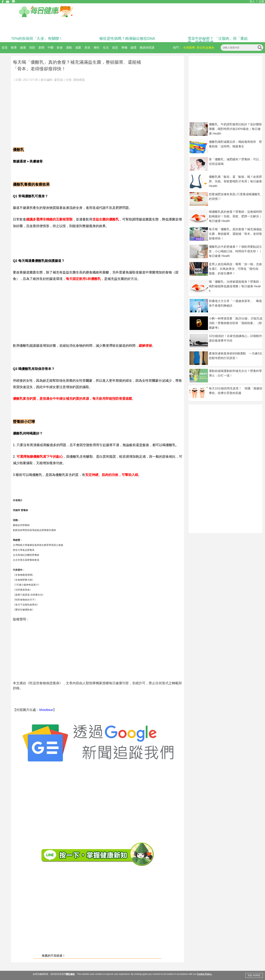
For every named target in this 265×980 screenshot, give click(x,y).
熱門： (177, 48)
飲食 (60, 48)
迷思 (115, 48)
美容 (87, 48)
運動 (69, 48)
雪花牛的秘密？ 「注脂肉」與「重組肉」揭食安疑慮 (218, 40)
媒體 (133, 48)
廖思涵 (59, 80)
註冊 (262, 1)
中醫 (51, 48)
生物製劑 (189, 48)
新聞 (41, 48)
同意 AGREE (254, 975)
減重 (78, 48)
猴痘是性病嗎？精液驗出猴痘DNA (127, 38)
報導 (14, 48)
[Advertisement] (98, 112)
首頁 (5, 48)
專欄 (124, 48)
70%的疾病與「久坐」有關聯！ (37, 38)
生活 (106, 48)
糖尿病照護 (147, 48)
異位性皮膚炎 (205, 48)
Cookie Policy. (204, 974)
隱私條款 (70, 974)
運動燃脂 (79, 80)
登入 (252, 1)
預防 (32, 48)
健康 (23, 48)
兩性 (97, 48)
